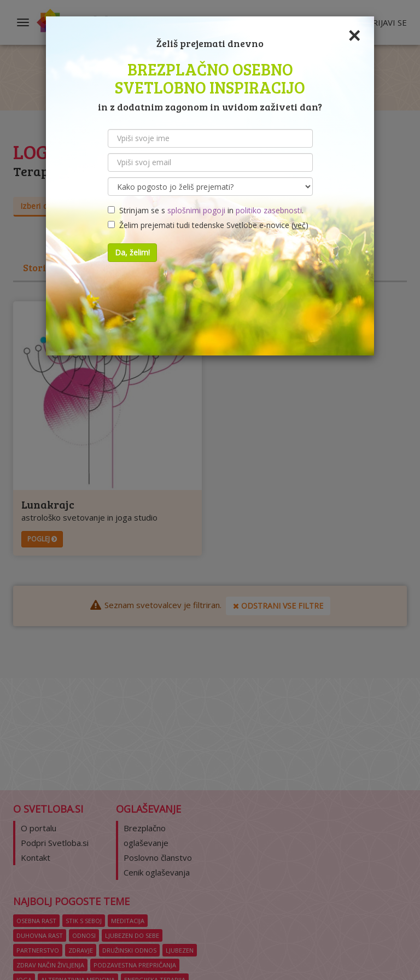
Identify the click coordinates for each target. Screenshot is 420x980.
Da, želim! (132, 252)
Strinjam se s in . (206, 210)
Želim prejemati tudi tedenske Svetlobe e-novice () (208, 225)
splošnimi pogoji (196, 210)
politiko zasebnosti (269, 210)
